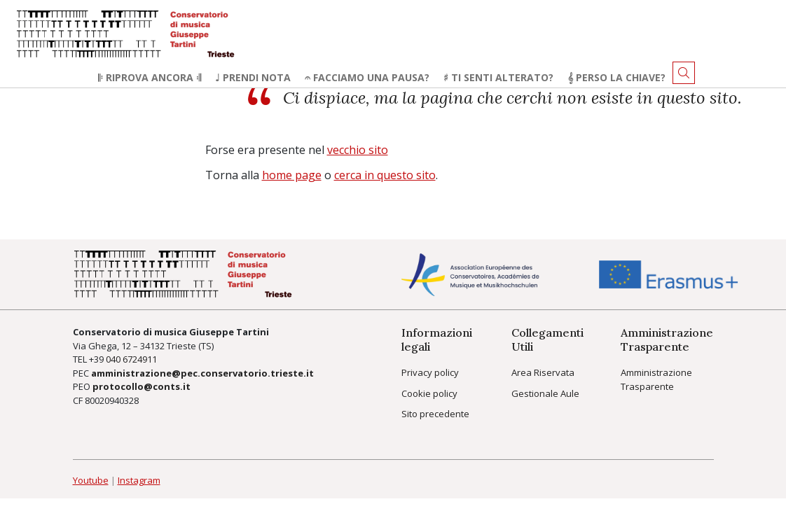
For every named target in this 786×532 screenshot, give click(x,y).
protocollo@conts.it (142, 386)
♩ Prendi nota (253, 77)
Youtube (91, 480)
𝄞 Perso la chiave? (616, 77)
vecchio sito (358, 150)
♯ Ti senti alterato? (498, 77)
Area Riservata (543, 372)
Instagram (139, 480)
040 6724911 (131, 359)
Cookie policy (429, 393)
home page (292, 175)
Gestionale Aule (545, 393)
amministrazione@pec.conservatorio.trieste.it (202, 373)
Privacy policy (430, 372)
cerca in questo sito (385, 175)
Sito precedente (435, 414)
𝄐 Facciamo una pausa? (367, 77)
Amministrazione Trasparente (656, 379)
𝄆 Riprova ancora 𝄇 (150, 77)
